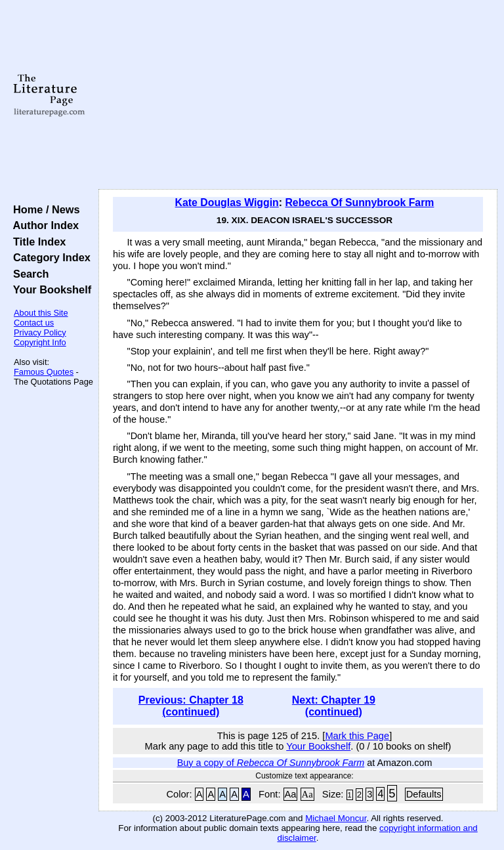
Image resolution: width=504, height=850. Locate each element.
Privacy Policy (40, 332)
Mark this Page (357, 736)
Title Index (36, 242)
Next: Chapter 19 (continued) (334, 706)
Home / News (44, 209)
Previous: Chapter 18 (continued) (191, 706)
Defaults (424, 794)
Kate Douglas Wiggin (227, 202)
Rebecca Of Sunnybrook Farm (359, 202)
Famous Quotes (44, 372)
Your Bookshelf (49, 289)
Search (28, 274)
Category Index (49, 257)
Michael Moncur (336, 818)
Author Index (43, 225)
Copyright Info (40, 342)
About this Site (41, 313)
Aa (291, 794)
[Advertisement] (298, 95)
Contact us (34, 323)
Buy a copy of (271, 763)
